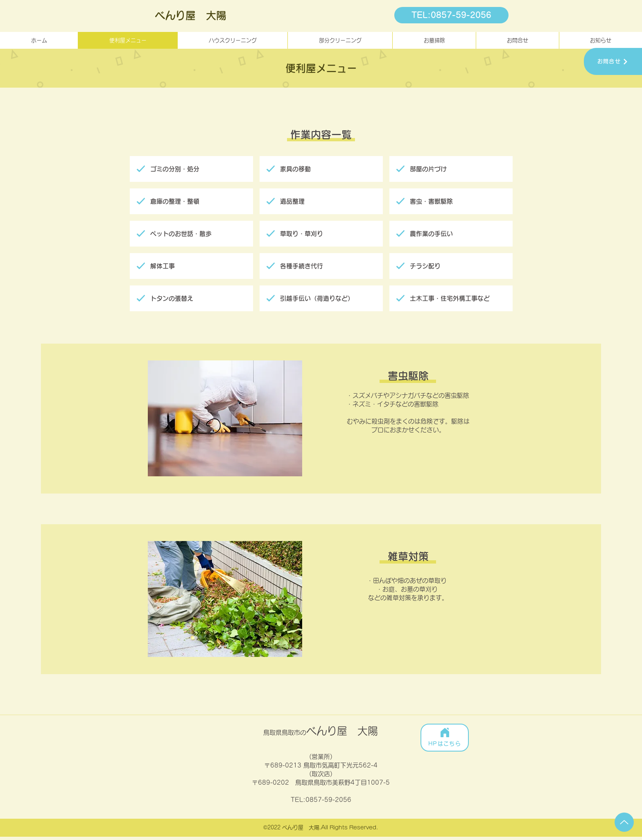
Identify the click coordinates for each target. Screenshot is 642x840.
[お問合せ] (613, 61)
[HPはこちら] (445, 738)
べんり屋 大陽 (191, 15)
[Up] (624, 822)
